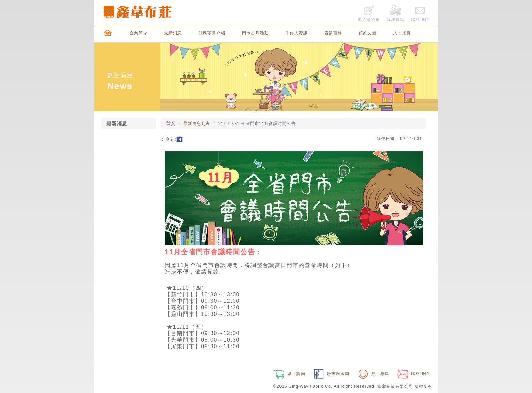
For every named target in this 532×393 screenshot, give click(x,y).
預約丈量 (368, 33)
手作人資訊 (296, 33)
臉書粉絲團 (331, 374)
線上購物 (288, 374)
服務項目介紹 (212, 33)
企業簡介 (139, 33)
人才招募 (402, 33)
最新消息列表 (197, 124)
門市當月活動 (255, 33)
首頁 (171, 124)
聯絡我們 (412, 374)
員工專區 (373, 374)
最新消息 (173, 33)
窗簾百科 (333, 33)
